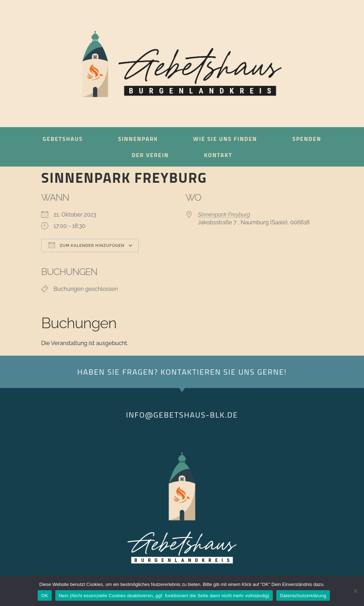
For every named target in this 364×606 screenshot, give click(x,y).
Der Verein (150, 155)
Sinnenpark (138, 139)
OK (45, 596)
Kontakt (218, 155)
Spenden (307, 139)
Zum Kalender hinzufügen (86, 245)
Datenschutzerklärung (303, 596)
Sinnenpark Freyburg (224, 215)
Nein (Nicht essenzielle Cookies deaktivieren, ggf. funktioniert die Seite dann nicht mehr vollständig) (164, 596)
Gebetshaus (63, 139)
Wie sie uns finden (225, 139)
